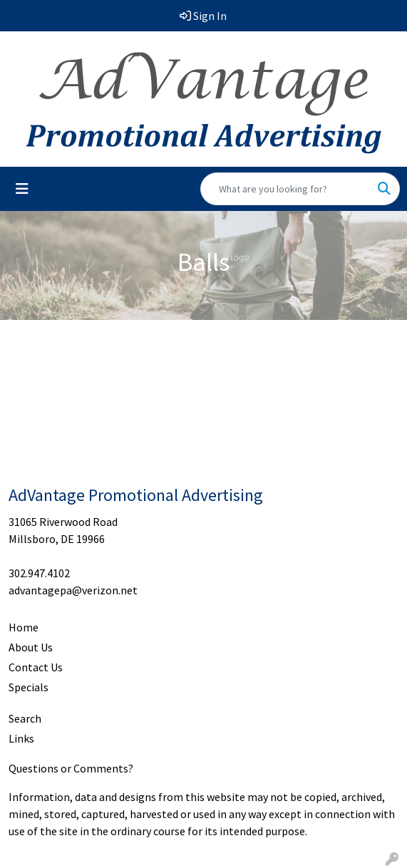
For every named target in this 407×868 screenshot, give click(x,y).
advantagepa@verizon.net (73, 590)
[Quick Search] (285, 189)
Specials (29, 687)
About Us (31, 647)
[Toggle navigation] (22, 189)
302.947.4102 (39, 573)
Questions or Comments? (71, 768)
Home (24, 627)
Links (21, 738)
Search (25, 718)
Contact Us (36, 667)
